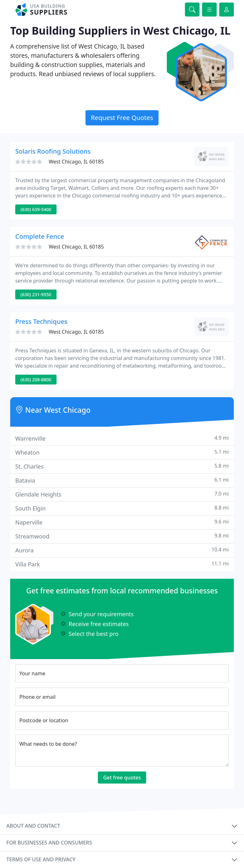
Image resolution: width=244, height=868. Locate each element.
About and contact (33, 826)
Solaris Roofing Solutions (53, 151)
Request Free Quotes (122, 118)
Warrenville (122, 438)
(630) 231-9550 (36, 294)
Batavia (122, 480)
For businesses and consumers (49, 843)
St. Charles (122, 466)
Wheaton (122, 452)
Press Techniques (41, 321)
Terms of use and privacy (41, 859)
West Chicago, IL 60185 (76, 162)
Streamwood (122, 536)
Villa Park (122, 564)
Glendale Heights (122, 494)
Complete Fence (40, 236)
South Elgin (122, 508)
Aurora (122, 550)
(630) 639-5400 (36, 209)
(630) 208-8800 (36, 380)
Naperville (122, 522)
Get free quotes (122, 778)
